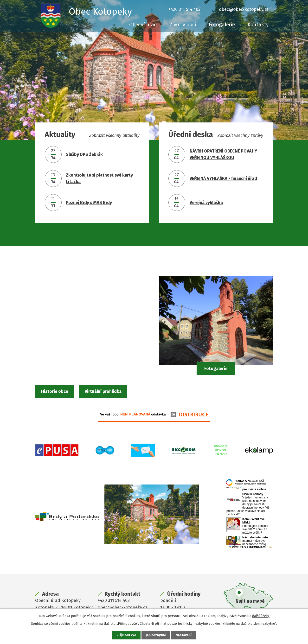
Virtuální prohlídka (115, 392)
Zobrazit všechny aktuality (114, 135)
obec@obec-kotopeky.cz (244, 9)
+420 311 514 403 (184, 9)
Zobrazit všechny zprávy (240, 135)
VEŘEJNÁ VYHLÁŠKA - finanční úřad (223, 179)
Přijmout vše (126, 635)
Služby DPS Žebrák (84, 154)
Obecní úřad (143, 25)
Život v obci (183, 25)
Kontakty (258, 25)
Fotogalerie (222, 25)
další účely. (261, 616)
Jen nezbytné (156, 635)
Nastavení (184, 635)
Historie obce (60, 392)
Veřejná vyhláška (206, 203)
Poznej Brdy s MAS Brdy (89, 203)
